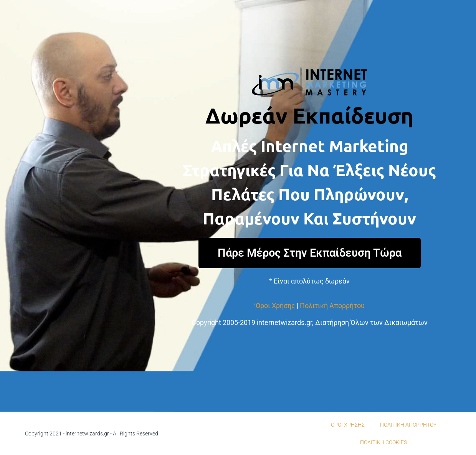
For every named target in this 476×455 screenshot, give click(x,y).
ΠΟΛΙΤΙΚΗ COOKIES (383, 442)
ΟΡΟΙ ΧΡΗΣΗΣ (348, 425)
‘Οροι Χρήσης (275, 306)
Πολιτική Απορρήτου (332, 306)
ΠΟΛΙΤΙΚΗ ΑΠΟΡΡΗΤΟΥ (408, 425)
